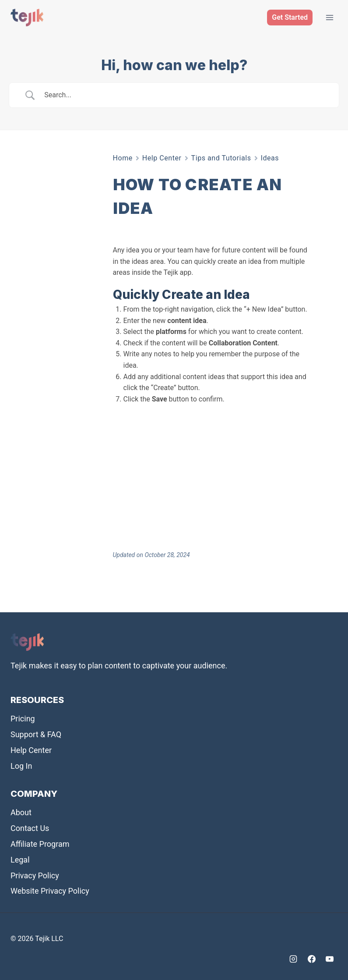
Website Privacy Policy (50, 891)
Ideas (270, 158)
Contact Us (30, 828)
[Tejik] (27, 18)
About (21, 812)
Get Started (290, 17)
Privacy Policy (35, 875)
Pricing (23, 719)
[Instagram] (293, 959)
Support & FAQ (36, 734)
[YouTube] (330, 959)
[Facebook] (312, 959)
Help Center (162, 158)
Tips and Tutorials (221, 158)
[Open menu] (329, 17)
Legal (20, 860)
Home (123, 158)
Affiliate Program (40, 844)
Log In (21, 766)
